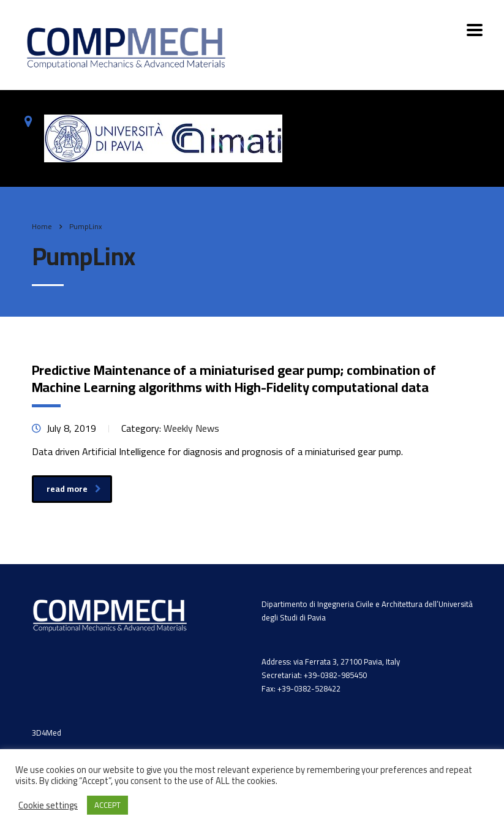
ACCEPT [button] (107, 805)
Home (42, 226)
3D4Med (47, 733)
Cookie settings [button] (48, 805)
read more (74, 489)
